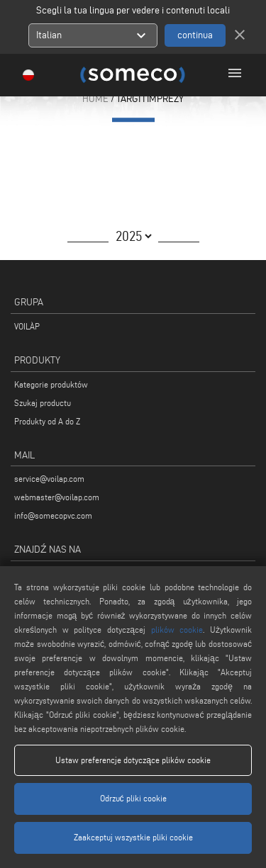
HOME (95, 99)
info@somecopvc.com (53, 515)
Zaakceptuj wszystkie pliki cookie (133, 837)
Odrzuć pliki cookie (133, 798)
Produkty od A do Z (47, 421)
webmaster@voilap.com (57, 497)
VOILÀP (27, 326)
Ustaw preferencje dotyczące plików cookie (133, 760)
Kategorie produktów (51, 384)
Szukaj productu (43, 403)
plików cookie (177, 630)
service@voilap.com (49, 479)
